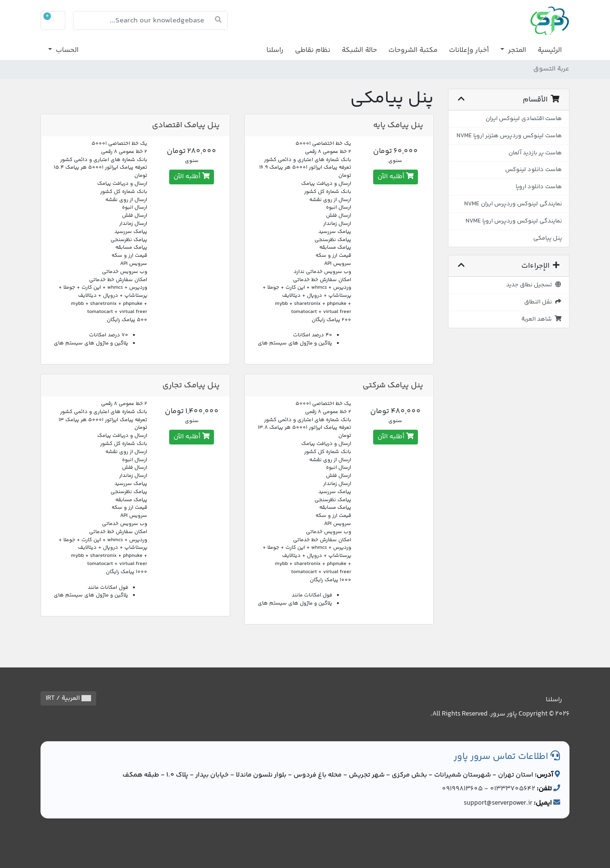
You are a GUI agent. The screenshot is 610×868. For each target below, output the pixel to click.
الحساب (66, 50)
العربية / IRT (68, 698)
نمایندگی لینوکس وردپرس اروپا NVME (514, 221)
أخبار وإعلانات (469, 50)
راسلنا (275, 50)
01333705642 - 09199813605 (488, 789)
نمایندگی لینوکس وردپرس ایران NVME (513, 204)
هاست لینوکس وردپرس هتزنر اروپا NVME (509, 136)
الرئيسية (550, 50)
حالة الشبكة (359, 50)
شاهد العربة (542, 319)
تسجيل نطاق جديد (534, 285)
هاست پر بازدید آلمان (535, 153)
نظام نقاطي (313, 50)
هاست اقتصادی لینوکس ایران (524, 119)
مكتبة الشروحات (413, 50)
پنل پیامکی (548, 238)
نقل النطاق (543, 302)
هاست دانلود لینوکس (534, 170)
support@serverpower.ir (498, 803)
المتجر (516, 50)
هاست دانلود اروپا (539, 187)
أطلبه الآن (396, 177)
